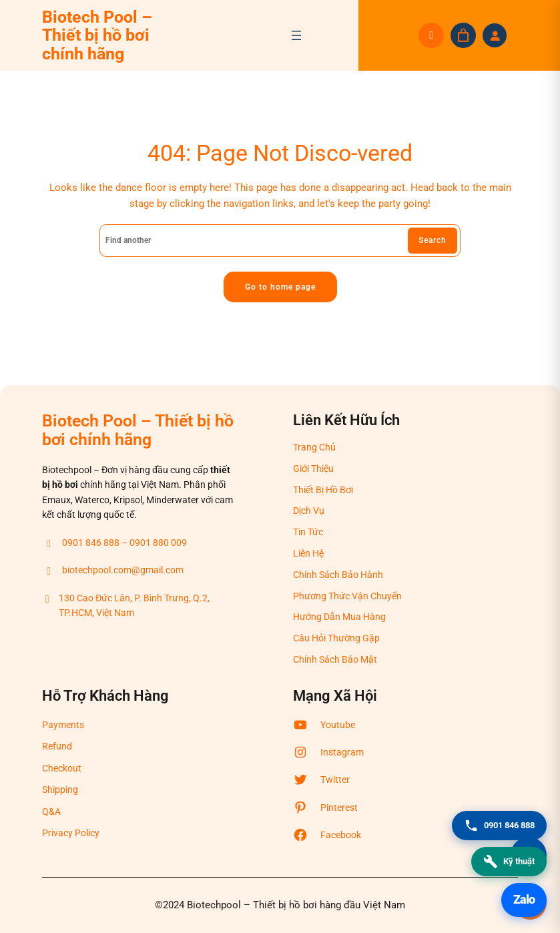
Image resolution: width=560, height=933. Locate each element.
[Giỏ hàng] (463, 35)
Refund (57, 747)
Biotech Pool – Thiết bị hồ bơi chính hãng (97, 35)
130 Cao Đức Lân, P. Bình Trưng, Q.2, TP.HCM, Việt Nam (126, 607)
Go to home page (280, 287)
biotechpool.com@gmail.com (113, 572)
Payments (63, 725)
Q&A (51, 812)
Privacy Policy (71, 833)
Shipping (60, 790)
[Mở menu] (296, 35)
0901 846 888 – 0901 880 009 (114, 544)
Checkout (62, 768)
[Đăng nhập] (495, 36)
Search (433, 240)
